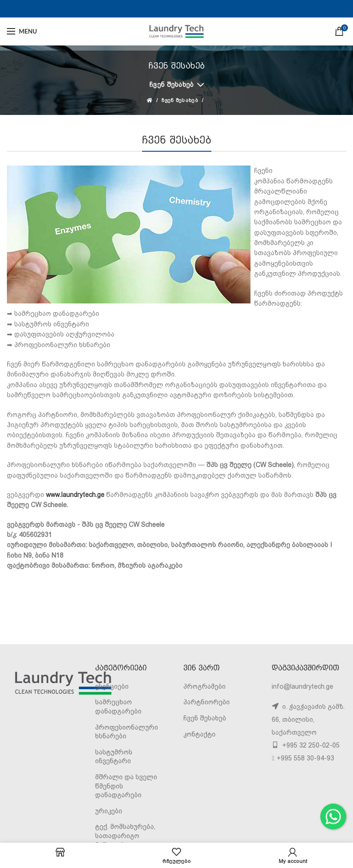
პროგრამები (205, 686)
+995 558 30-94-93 (305, 758)
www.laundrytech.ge (75, 495)
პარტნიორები (207, 702)
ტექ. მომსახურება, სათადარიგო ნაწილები (125, 836)
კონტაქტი (199, 734)
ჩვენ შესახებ (172, 85)
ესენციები (112, 686)
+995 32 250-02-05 (310, 745)
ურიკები (109, 811)
